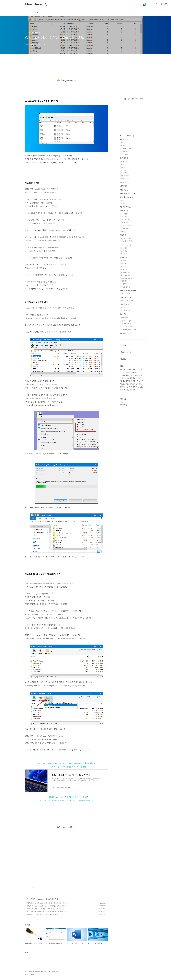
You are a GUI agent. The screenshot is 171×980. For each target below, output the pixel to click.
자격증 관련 (124, 318)
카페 (123, 203)
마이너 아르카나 (126, 238)
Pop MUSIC (125, 179)
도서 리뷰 (123, 314)
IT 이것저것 (32, 899)
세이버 (128, 381)
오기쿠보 (128, 372)
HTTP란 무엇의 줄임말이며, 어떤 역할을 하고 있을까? (45, 911)
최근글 (122, 352)
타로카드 (123, 235)
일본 (141, 387)
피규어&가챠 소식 (126, 207)
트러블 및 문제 (126, 310)
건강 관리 (124, 217)
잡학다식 (124, 211)
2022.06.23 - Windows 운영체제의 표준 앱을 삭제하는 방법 (66, 797)
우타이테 (124, 173)
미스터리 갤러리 (126, 333)
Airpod (124, 266)
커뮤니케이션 (125, 186)
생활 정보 (125, 220)
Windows (41, 899)
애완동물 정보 (126, 231)
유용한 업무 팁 (126, 287)
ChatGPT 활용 (126, 272)
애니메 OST (125, 176)
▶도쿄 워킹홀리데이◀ (128, 193)
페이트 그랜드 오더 (136, 384)
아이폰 (126, 390)
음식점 (124, 200)
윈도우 (132, 375)
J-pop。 (124, 170)
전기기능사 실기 (126, 321)
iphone (124, 261)
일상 (123, 143)
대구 (140, 378)
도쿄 (122, 390)
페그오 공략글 (126, 294)
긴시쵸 (138, 381)
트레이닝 (123, 182)
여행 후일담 (124, 190)
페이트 (122, 381)
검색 (139, 4)
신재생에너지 (125, 304)
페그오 (133, 381)
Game (123, 167)
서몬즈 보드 (135, 387)
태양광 (122, 384)
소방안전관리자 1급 (127, 327)
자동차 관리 (125, 223)
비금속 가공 (125, 254)
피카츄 (126, 378)
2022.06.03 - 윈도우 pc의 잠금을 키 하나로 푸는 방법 (66, 767)
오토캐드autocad (127, 278)
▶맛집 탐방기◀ (127, 197)
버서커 (135, 369)
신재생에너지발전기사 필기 (130, 330)
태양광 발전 (133, 378)
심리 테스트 (125, 214)
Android (124, 263)
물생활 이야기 (126, 151)
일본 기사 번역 (126, 225)
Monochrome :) (36, 4)
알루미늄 (123, 387)
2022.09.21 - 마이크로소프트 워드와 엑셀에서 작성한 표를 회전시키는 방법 (66, 800)
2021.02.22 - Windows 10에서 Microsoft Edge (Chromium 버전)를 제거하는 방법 (66, 763)
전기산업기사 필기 (127, 324)
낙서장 (123, 146)
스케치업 (124, 284)
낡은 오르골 (124, 158)
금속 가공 (124, 248)
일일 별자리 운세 (126, 241)
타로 (136, 375)
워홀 (122, 378)
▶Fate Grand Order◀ (128, 290)
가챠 (143, 381)
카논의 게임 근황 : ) (127, 297)
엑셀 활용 (124, 281)
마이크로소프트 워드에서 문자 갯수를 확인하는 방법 (44, 909)
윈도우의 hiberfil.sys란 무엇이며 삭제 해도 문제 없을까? (46, 906)
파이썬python (126, 275)
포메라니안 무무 (126, 148)
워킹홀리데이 (124, 375)
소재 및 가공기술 (126, 245)
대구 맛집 (123, 369)
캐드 (140, 375)
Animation (125, 161)
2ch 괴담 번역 (126, 228)
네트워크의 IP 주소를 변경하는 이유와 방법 (42, 914)
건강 (128, 387)
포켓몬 (140, 369)
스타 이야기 (125, 154)
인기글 (129, 352)
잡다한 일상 (124, 139)
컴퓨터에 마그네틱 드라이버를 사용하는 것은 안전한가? (46, 903)
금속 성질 (124, 251)
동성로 (129, 369)
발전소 (122, 372)
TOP (144, 972)
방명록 (36, 12)
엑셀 (127, 384)
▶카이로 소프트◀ (127, 301)
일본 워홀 (133, 390)
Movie (123, 164)
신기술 (123, 307)
